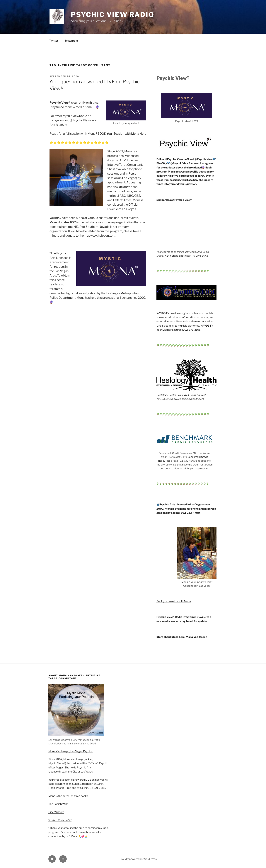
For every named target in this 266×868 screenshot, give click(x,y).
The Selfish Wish (59, 804)
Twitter (54, 41)
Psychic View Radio (112, 15)
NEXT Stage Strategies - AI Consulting (186, 256)
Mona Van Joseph (196, 637)
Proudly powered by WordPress (138, 859)
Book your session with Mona (174, 601)
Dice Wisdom (56, 812)
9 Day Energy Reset (60, 820)
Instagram (72, 41)
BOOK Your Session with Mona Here (122, 134)
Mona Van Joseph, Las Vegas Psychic (70, 751)
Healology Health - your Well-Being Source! (181, 395)
